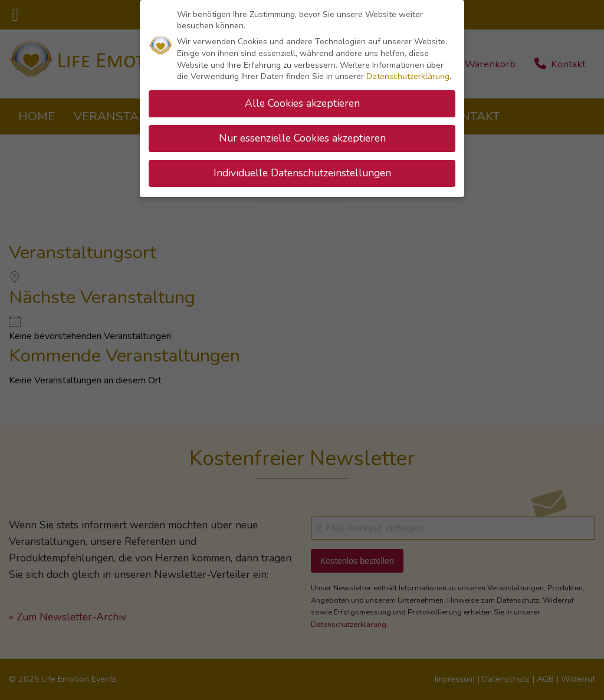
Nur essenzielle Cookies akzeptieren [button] (302, 134)
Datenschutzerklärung (408, 73)
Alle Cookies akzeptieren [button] (302, 100)
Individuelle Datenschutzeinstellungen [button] (302, 169)
